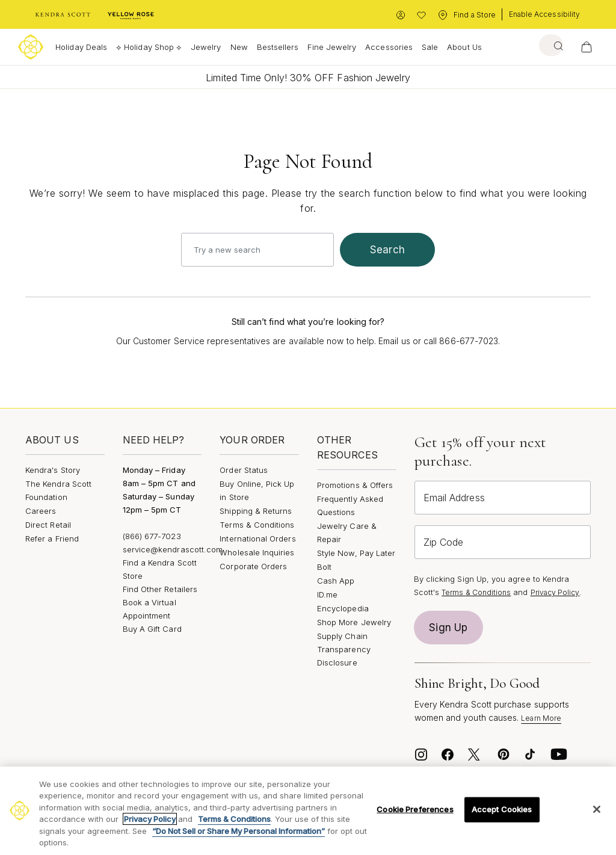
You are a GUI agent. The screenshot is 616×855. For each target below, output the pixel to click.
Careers (41, 511)
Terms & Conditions (257, 525)
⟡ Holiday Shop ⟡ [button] (149, 47)
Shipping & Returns (256, 511)
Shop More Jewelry (354, 622)
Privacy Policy (555, 592)
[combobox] (547, 45)
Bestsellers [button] (278, 47)
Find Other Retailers (160, 589)
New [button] (239, 47)
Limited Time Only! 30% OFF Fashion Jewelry (308, 78)
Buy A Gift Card (152, 629)
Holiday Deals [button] (81, 47)
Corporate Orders (253, 566)
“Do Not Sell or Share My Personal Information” (239, 831)
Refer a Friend (52, 539)
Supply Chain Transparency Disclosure (344, 649)
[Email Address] (503, 498)
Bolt (324, 567)
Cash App (336, 581)
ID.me (327, 594)
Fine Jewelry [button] (332, 47)
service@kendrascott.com (173, 549)
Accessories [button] (389, 47)
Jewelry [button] (206, 47)
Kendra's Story (53, 470)
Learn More (541, 718)
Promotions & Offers (355, 485)
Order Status (244, 470)
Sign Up (448, 628)
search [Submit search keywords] (387, 250)
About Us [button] (464, 47)
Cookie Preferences (415, 809)
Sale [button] (430, 47)
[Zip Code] (503, 542)
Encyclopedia (343, 608)
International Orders (257, 539)
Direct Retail (48, 525)
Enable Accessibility (544, 14)
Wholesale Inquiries (257, 552)
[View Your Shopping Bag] (587, 47)
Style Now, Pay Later (356, 553)
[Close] (597, 809)
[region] (308, 811)
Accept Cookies (502, 809)
